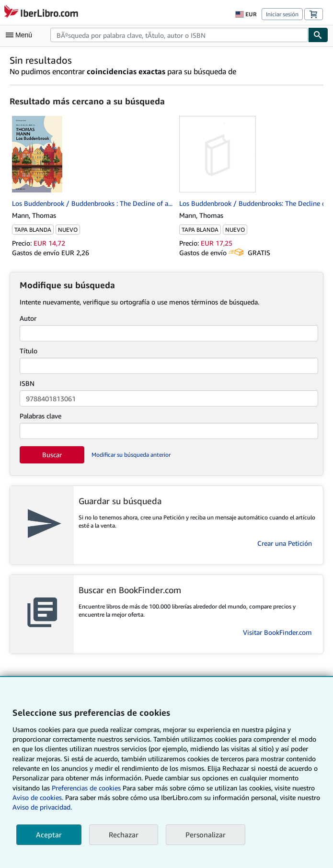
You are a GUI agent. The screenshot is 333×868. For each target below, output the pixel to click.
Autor (28, 318)
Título (29, 351)
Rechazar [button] (124, 834)
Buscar (52, 455)
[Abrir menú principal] (21, 35)
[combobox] (179, 35)
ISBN (27, 383)
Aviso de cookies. (38, 797)
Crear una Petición (285, 543)
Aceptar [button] (49, 834)
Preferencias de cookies (86, 788)
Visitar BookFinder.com (277, 632)
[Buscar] (318, 35)
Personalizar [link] (206, 834)
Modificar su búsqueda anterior (131, 455)
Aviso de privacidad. (42, 807)
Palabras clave (40, 416)
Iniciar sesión (282, 14)
